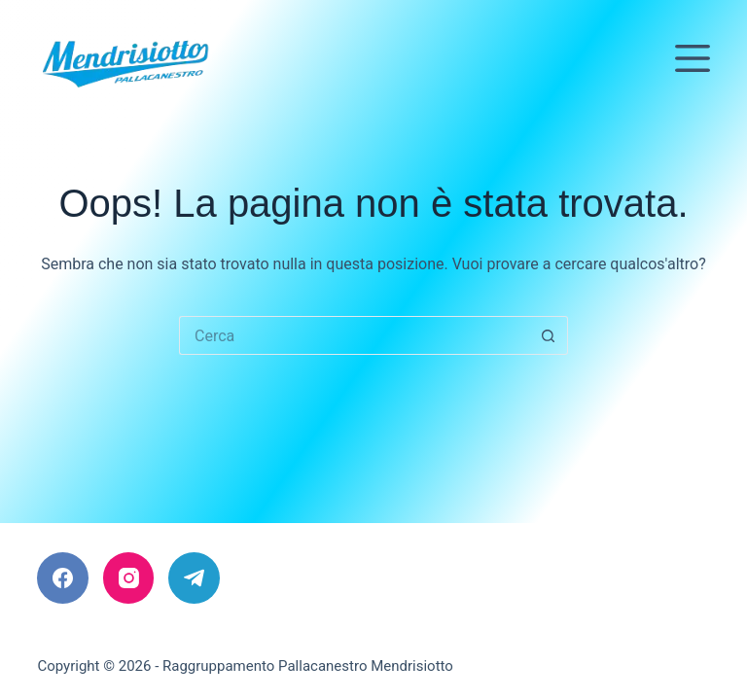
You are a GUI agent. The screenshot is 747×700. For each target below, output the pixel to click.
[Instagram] (129, 578)
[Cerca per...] (354, 335)
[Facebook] (63, 578)
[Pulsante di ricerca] (549, 335)
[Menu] (693, 58)
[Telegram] (194, 578)
